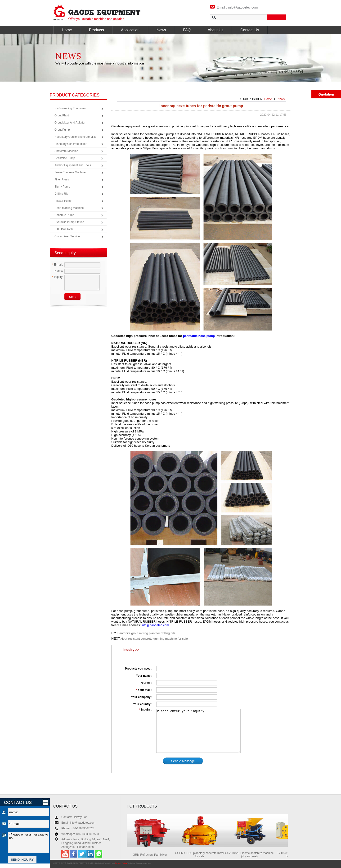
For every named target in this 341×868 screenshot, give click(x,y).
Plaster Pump (63, 201)
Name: (57, 271)
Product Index (109, 863)
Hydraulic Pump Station (69, 222)
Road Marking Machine (69, 208)
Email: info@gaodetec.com (78, 823)
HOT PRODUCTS (142, 806)
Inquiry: (58, 277)
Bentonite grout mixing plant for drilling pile (146, 633)
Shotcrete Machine (66, 151)
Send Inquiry (65, 253)
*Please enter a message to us (29, 843)
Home (67, 30)
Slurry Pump (62, 187)
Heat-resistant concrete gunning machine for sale (154, 639)
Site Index (99, 863)
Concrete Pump (64, 215)
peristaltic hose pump (199, 336)
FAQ (187, 30)
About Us (215, 30)
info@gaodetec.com (155, 625)
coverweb (147, 863)
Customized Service (67, 236)
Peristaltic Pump (65, 158)
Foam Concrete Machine (70, 172)
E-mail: (57, 265)
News (161, 30)
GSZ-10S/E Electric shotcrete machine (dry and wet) (250, 855)
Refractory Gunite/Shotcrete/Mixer (76, 137)
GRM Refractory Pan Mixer (151, 855)
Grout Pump (62, 130)
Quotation (326, 94)
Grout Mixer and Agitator (70, 123)
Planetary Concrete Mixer (70, 144)
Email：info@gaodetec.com (234, 7)
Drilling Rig (61, 194)
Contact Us (250, 30)
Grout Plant (62, 115)
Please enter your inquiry (198, 731)
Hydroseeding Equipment (70, 108)
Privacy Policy (121, 863)
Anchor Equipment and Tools (73, 165)
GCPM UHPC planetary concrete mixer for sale (201, 855)
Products (96, 30)
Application (130, 30)
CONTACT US (65, 806)
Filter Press (62, 179)
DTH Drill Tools (64, 229)
